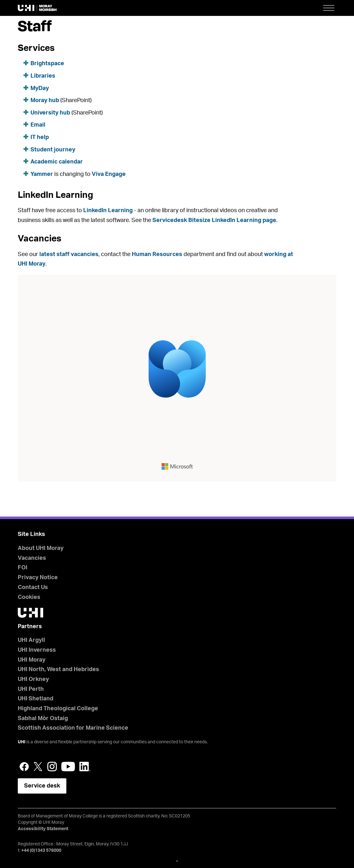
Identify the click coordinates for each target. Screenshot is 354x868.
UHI (22, 742)
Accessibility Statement (43, 829)
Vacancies (32, 558)
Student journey (53, 150)
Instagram (52, 767)
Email (38, 125)
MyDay (40, 88)
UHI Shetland (36, 699)
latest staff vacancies (69, 254)
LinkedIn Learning (108, 211)
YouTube (68, 767)
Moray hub (45, 101)
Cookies (29, 597)
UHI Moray (32, 660)
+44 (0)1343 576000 (41, 851)
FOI (23, 568)
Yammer (42, 174)
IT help (40, 137)
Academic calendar (57, 162)
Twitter (38, 767)
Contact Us (33, 587)
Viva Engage (109, 174)
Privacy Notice (38, 578)
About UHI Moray (41, 548)
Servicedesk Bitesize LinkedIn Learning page (214, 220)
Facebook (24, 767)
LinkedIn (85, 767)
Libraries (43, 76)
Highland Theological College (58, 709)
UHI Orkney (33, 679)
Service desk (42, 786)
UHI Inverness (37, 650)
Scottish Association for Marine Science (73, 728)
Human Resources (157, 254)
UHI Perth (31, 689)
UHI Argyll (31, 640)
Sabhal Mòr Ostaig (43, 719)
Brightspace (47, 64)
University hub (50, 113)
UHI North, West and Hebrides (58, 670)
